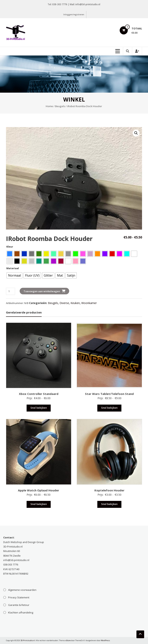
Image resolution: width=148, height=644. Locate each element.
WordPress (105, 640)
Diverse (64, 303)
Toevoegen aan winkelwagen (42, 291)
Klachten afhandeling (21, 612)
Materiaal (13, 268)
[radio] (10, 254)
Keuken (75, 303)
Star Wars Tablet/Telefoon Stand (109, 394)
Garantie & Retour (19, 605)
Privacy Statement (19, 597)
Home (49, 106)
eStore (68, 640)
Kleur (10, 247)
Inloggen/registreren (74, 15)
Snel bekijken (39, 408)
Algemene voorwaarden (22, 590)
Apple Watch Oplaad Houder (39, 490)
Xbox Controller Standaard (39, 394)
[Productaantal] (11, 291)
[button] (136, 133)
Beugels (60, 106)
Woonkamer (89, 303)
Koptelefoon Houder (109, 490)
